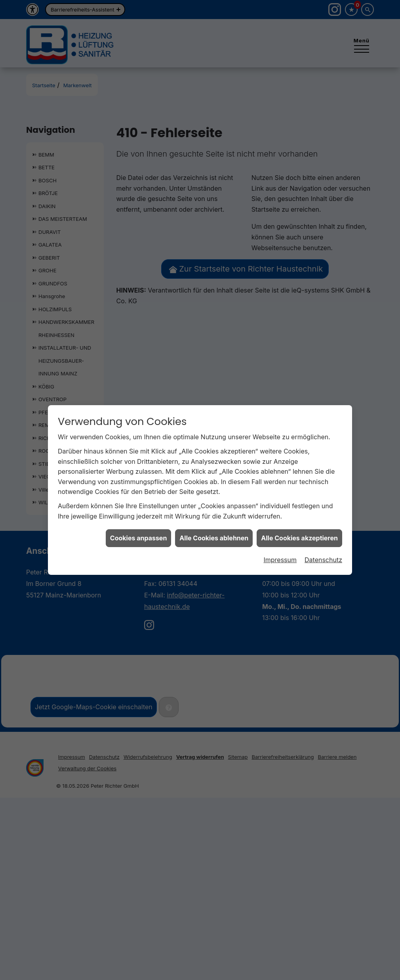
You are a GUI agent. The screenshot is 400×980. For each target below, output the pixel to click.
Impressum (280, 546)
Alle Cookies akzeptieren (299, 524)
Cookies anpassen (139, 524)
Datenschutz (323, 546)
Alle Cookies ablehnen (214, 524)
